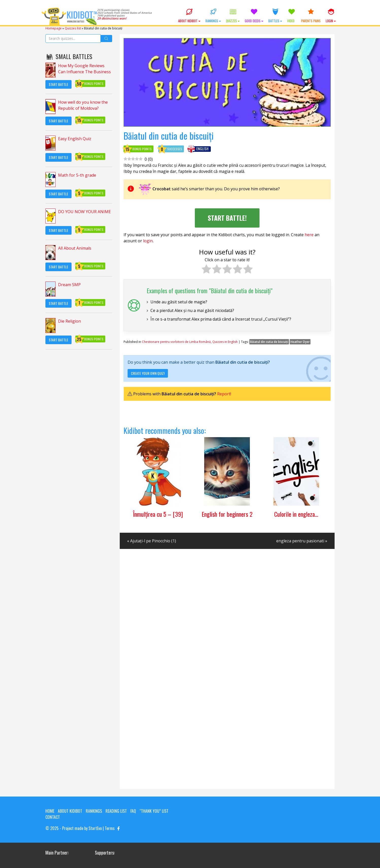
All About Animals (75, 248)
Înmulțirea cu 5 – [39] (158, 514)
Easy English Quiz (75, 139)
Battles (275, 16)
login (148, 241)
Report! (224, 394)
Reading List (116, 811)
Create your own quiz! (148, 373)
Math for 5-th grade (77, 175)
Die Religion (70, 321)
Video (292, 16)
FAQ (133, 811)
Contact (53, 817)
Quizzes (233, 16)
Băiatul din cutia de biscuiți (269, 342)
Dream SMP (69, 285)
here (309, 235)
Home (50, 811)
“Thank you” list (154, 811)
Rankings (213, 16)
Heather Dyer (300, 342)
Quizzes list (73, 28)
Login (331, 16)
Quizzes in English (225, 342)
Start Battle (58, 84)
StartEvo (95, 828)
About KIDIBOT (189, 16)
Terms (110, 828)
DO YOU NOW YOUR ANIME (84, 212)
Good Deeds (254, 16)
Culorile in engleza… (296, 514)
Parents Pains (311, 16)
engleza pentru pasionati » (302, 541)
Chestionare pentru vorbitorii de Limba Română (176, 342)
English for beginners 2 (227, 514)
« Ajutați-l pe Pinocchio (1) (152, 541)
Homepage (54, 28)
